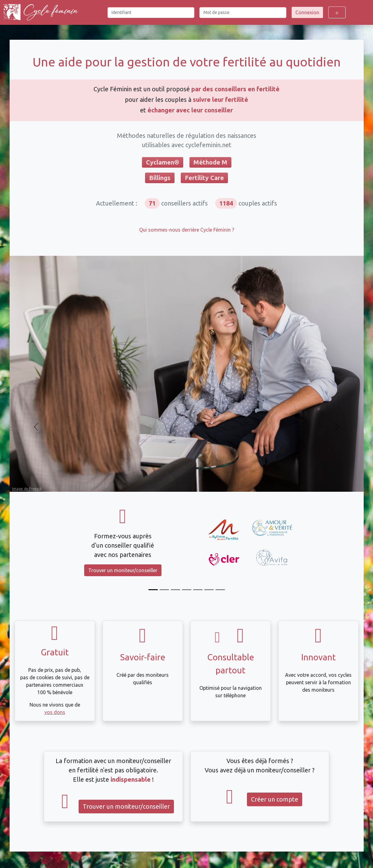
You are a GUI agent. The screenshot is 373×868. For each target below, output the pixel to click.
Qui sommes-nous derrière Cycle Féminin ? (187, 230)
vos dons (55, 712)
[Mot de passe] (243, 13)
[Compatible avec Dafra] (220, 590)
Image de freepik (27, 489)
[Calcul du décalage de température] (187, 590)
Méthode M (210, 162)
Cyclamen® (163, 162)
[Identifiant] (151, 13)
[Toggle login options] (337, 12)
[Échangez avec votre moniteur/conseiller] (198, 590)
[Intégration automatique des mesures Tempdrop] (209, 590)
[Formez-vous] (153, 590)
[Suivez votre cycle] (164, 590)
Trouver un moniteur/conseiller (123, 570)
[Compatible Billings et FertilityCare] (175, 590)
